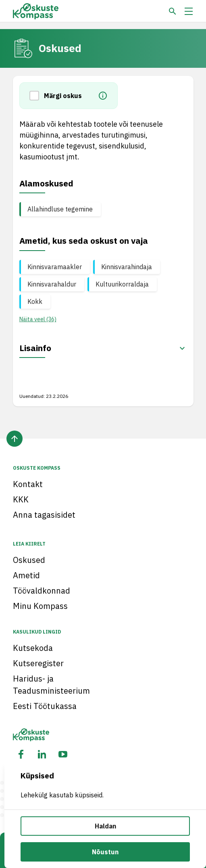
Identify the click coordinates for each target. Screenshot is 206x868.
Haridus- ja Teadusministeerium (51, 685)
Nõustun (105, 852)
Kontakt (28, 484)
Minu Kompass (40, 606)
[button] (37, 96)
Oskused (29, 560)
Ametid (26, 575)
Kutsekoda (33, 648)
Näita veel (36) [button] (38, 319)
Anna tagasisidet (44, 515)
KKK (21, 499)
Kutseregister (38, 663)
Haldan (105, 826)
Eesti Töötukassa (45, 706)
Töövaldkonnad (42, 591)
